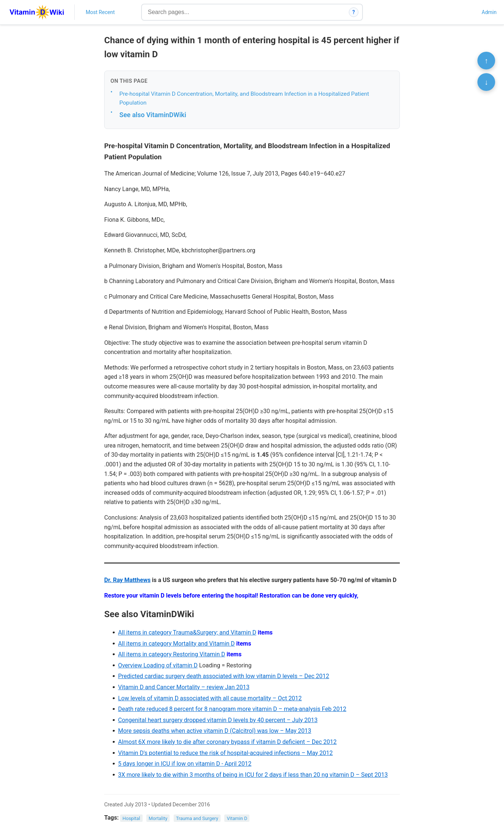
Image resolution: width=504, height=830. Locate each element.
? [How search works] (354, 12)
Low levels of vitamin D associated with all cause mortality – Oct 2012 (210, 698)
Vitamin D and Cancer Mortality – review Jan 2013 (184, 687)
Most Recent (100, 12)
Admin (489, 12)
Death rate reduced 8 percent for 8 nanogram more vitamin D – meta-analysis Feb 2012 (232, 709)
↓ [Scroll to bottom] (486, 82)
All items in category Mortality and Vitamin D (176, 644)
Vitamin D (237, 818)
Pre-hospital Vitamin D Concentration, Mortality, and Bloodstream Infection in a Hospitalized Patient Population (244, 98)
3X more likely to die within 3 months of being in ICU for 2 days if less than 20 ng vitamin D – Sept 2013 (253, 775)
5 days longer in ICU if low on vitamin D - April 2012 (185, 764)
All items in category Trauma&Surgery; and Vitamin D (187, 632)
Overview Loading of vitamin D (158, 665)
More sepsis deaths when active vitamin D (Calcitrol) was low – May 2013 (214, 731)
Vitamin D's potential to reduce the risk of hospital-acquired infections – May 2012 (225, 753)
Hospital (132, 818)
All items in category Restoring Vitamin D (171, 654)
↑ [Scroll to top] (486, 61)
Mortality (158, 818)
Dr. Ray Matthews (127, 580)
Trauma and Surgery (197, 818)
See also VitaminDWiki (153, 115)
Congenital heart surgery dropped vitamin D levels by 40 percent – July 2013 (218, 720)
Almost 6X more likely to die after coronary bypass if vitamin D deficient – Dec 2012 (227, 742)
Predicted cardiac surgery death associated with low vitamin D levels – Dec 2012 (223, 676)
